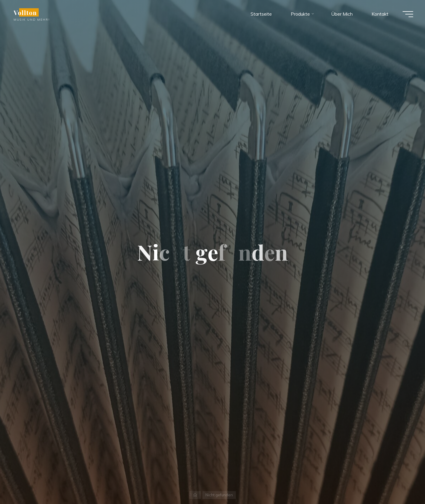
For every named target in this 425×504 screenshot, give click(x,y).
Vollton (25, 12)
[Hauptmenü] (408, 14)
